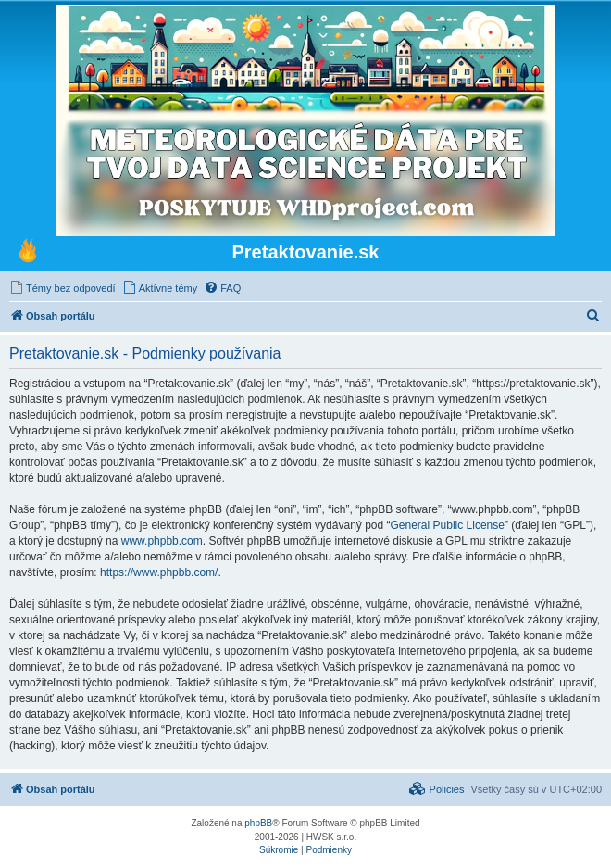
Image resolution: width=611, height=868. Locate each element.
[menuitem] (62, 288)
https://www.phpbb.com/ (159, 572)
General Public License (448, 525)
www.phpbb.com (162, 541)
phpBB (258, 823)
